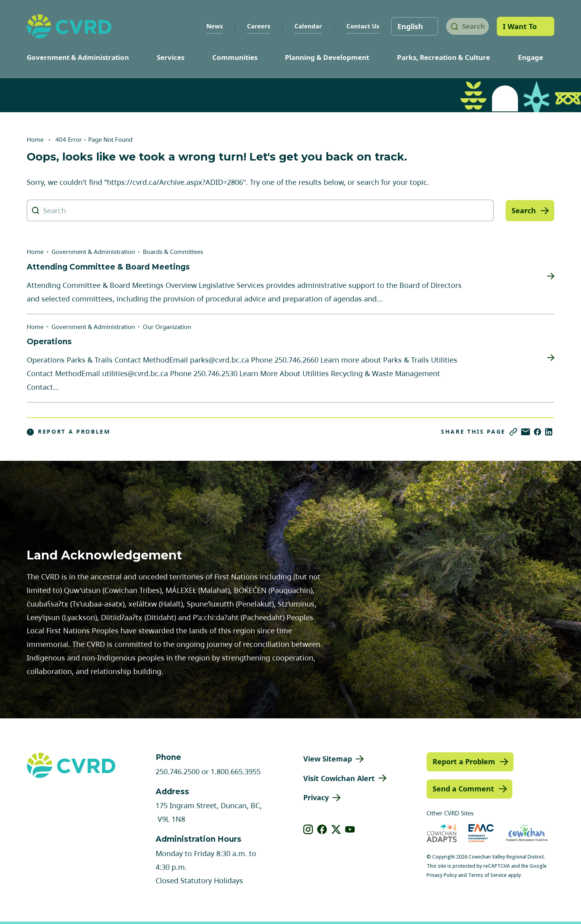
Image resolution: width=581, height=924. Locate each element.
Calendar (302, 26)
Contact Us (357, 26)
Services (171, 57)
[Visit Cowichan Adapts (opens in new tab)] (442, 833)
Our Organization (167, 327)
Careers (253, 26)
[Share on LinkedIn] (549, 432)
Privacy (316, 797)
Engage (531, 57)
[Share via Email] (526, 432)
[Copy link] (513, 432)
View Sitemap (328, 759)
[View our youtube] (350, 829)
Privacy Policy (442, 875)
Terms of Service (487, 875)
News (208, 26)
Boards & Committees (173, 252)
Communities (235, 57)
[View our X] (336, 829)
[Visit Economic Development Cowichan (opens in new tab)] (527, 833)
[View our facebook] (322, 829)
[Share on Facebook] (538, 432)
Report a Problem (69, 432)
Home (35, 139)
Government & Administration (78, 57)
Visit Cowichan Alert (339, 778)
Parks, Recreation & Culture (444, 57)
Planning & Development (327, 57)
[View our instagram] (308, 829)
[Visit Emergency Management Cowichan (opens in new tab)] (481, 833)
